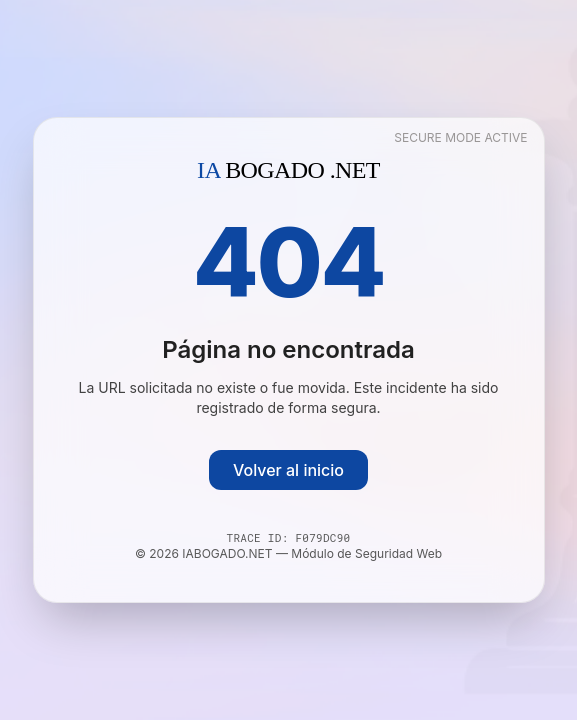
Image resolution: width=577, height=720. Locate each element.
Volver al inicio (288, 470)
